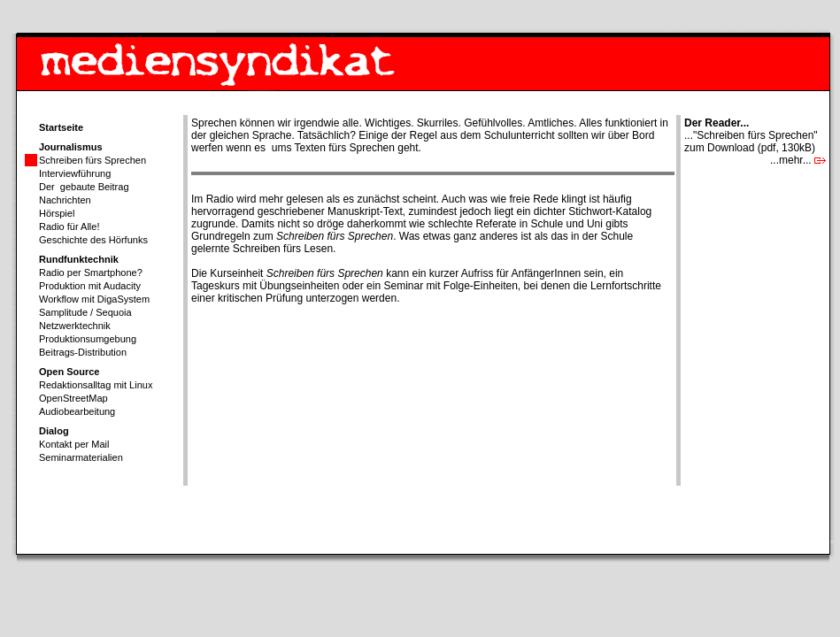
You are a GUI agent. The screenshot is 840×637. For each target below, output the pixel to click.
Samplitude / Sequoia (85, 312)
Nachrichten (65, 200)
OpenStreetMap (73, 398)
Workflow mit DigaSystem (94, 299)
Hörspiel (57, 213)
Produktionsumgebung (88, 339)
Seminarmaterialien (81, 457)
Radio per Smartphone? (91, 272)
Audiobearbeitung (77, 411)
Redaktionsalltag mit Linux (96, 385)
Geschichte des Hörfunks (93, 240)
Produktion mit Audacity (90, 286)
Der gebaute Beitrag (84, 187)
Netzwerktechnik (75, 326)
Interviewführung (75, 173)
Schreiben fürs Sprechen (92, 160)
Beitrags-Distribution (83, 352)
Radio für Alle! (69, 226)
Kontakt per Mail (74, 444)
